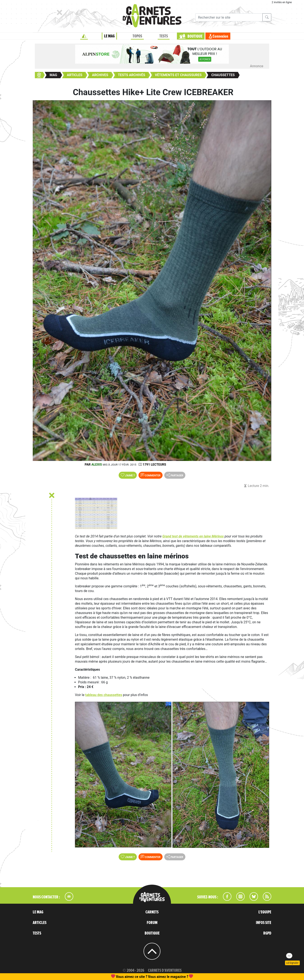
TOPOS (137, 36)
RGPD (267, 933)
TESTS (164, 36)
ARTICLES (40, 923)
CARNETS (152, 912)
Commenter (151, 475)
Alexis (97, 465)
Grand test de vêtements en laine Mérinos (193, 536)
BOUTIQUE (195, 36)
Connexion (220, 36)
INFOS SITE (264, 923)
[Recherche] (229, 17)
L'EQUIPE (265, 912)
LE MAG (109, 36)
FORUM (152, 923)
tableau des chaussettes (104, 695)
